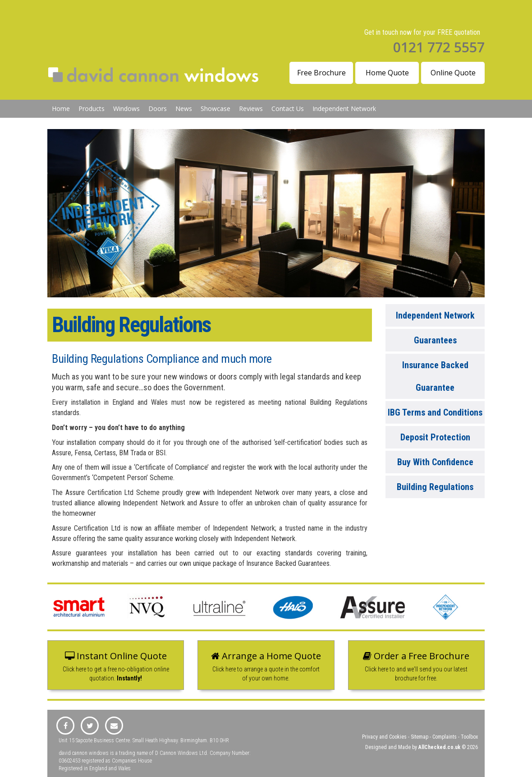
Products (92, 109)
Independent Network (344, 109)
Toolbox (469, 737)
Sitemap (420, 737)
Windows (126, 109)
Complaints (445, 737)
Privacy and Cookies (384, 737)
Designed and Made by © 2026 (422, 747)
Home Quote (387, 73)
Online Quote (453, 73)
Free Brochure (321, 73)
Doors (158, 109)
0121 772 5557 (439, 47)
